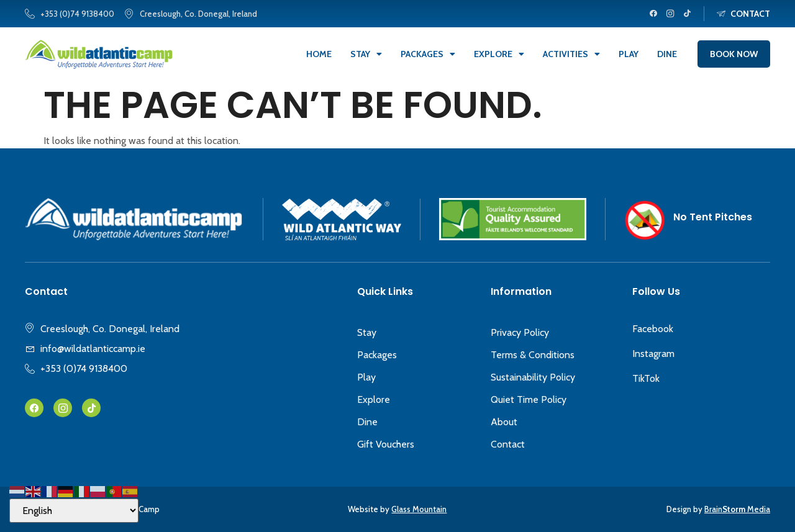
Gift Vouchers (386, 444)
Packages (428, 54)
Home (319, 54)
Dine (667, 54)
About (504, 422)
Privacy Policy (520, 332)
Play (629, 54)
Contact (508, 444)
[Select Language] (74, 511)
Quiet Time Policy (529, 399)
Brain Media (737, 509)
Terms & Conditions (533, 355)
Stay (366, 54)
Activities (571, 54)
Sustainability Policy (533, 377)
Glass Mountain (419, 509)
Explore (499, 54)
